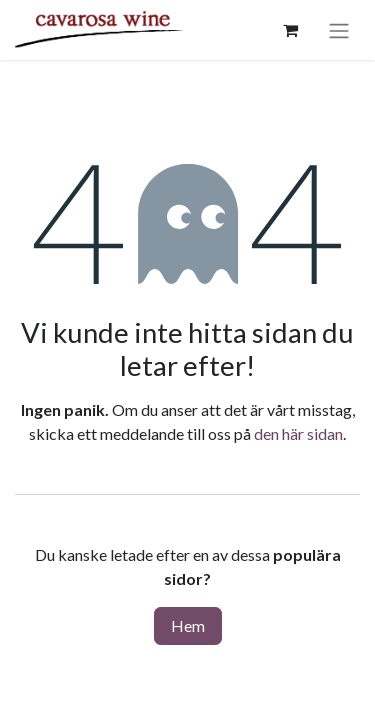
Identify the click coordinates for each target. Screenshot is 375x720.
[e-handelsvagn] (290, 30)
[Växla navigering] (339, 30)
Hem (188, 625)
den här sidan (298, 433)
